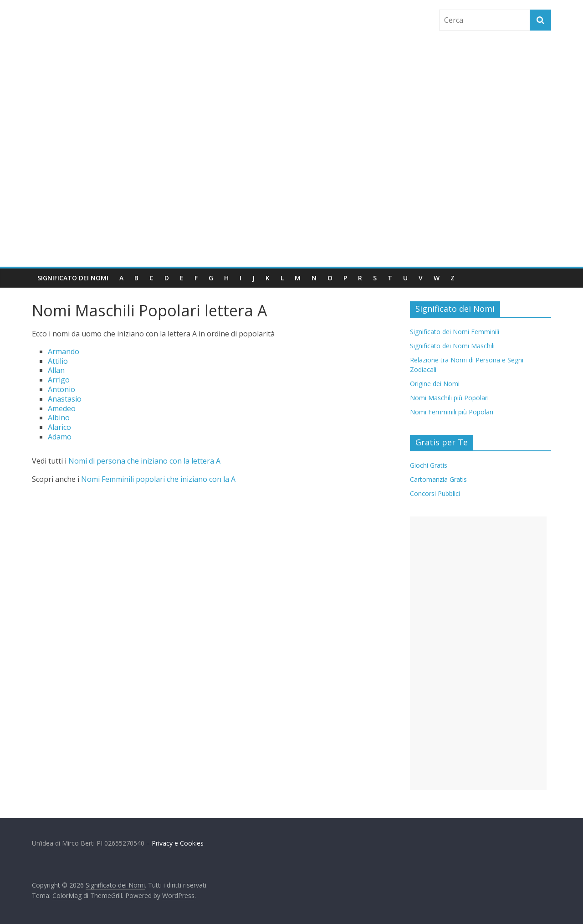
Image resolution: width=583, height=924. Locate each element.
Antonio (61, 389)
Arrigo (59, 380)
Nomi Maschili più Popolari (449, 398)
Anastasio (65, 399)
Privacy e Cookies (178, 843)
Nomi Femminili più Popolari (452, 412)
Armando (64, 351)
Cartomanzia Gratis (438, 479)
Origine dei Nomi (435, 384)
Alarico (59, 427)
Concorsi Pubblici (435, 493)
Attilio (58, 361)
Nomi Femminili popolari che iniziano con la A (158, 479)
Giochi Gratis (429, 465)
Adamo (60, 437)
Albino (59, 418)
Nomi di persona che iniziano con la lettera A (144, 461)
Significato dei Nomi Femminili (455, 332)
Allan (56, 370)
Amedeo (62, 408)
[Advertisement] (291, 198)
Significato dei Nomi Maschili (452, 346)
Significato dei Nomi (73, 278)
